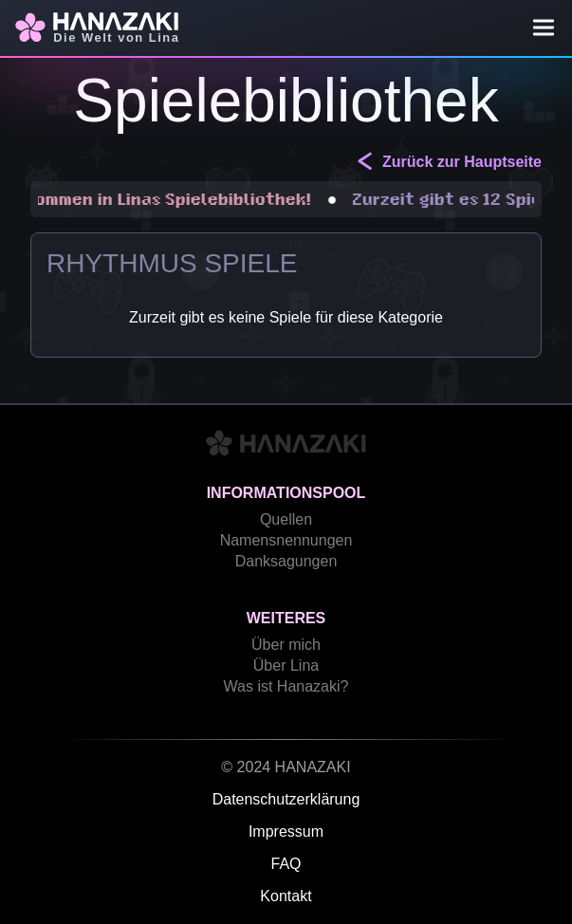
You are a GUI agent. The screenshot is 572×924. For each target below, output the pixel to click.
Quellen (286, 519)
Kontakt (286, 896)
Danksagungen (286, 561)
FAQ (286, 864)
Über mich (286, 645)
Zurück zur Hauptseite (449, 161)
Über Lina (286, 665)
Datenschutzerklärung (286, 799)
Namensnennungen (286, 540)
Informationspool (286, 493)
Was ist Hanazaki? (286, 686)
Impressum (286, 832)
